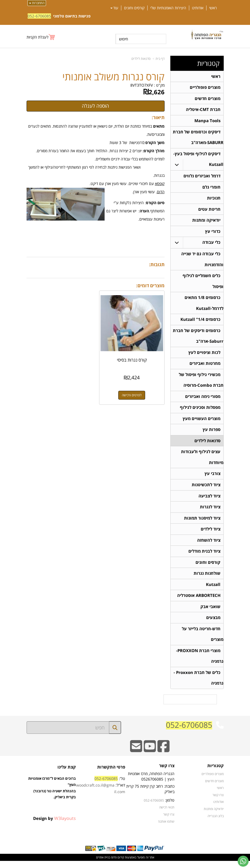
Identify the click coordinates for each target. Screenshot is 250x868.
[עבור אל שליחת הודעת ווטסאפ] (243, 861)
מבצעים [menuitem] (213, 624)
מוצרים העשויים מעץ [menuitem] (202, 422)
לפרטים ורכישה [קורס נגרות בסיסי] (132, 395)
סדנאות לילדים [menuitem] (207, 445)
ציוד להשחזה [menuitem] (209, 545)
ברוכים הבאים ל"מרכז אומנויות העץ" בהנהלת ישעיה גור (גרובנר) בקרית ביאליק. (52, 801)
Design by (54, 825)
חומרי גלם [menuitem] (211, 188)
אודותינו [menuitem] (198, 8)
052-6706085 (39, 16)
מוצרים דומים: (150, 285)
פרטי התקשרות (111, 774)
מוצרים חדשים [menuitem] (208, 99)
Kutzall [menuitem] (213, 590)
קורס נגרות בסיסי (132, 359)
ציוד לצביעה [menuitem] (209, 501)
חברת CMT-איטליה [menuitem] (203, 110)
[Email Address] (136, 757)
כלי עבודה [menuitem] (211, 244)
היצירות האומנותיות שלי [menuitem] (168, 8)
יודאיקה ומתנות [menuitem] (206, 222)
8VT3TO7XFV (142, 85)
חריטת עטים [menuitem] (209, 211)
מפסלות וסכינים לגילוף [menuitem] (200, 411)
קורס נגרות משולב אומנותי (113, 77)
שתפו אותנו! (166, 828)
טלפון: (170, 807)
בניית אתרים (103, 864)
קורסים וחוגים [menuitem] (134, 8)
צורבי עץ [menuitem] (212, 478)
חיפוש (124, 39)
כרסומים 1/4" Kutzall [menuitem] (200, 322)
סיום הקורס (155, 203)
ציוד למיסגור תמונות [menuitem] (202, 523)
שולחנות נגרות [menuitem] (207, 579)
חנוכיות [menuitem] (214, 199)
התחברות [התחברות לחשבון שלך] (37, 3)
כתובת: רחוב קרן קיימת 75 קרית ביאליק (150, 796)
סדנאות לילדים (141, 59)
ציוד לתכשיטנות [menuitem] (206, 489)
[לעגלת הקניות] (41, 37)
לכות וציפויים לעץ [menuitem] (204, 355)
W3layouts (65, 825)
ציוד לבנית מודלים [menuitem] (204, 557)
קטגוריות (208, 63)
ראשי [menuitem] (213, 8)
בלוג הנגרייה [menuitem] (216, 823)
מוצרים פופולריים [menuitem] (205, 88)
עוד (114, 8)
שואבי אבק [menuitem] (210, 613)
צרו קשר (167, 773)
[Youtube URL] (150, 757)
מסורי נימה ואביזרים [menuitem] (203, 400)
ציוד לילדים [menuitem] (211, 534)
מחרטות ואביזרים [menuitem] (205, 367)
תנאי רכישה (167, 814)
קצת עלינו (67, 774)
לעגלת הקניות (38, 37)
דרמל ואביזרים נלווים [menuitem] (202, 177)
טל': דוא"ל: (101, 792)
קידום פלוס (117, 864)
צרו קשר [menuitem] (218, 802)
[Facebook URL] (163, 757)
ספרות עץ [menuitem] (212, 434)
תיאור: (158, 117)
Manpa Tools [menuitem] (207, 121)
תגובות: (157, 264)
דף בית (160, 59)
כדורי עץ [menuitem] (213, 233)
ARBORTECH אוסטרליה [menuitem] (199, 601)
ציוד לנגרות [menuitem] (210, 512)
